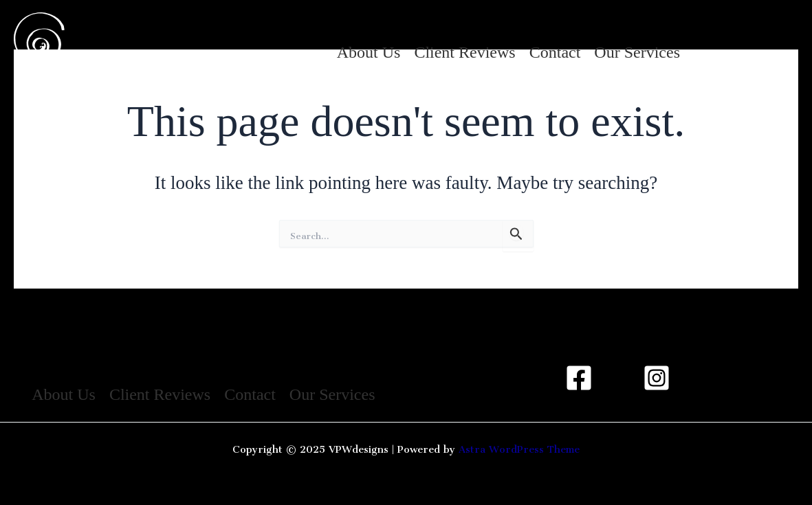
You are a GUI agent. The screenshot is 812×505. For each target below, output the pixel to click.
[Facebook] (579, 378)
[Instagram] (712, 30)
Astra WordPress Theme (519, 446)
